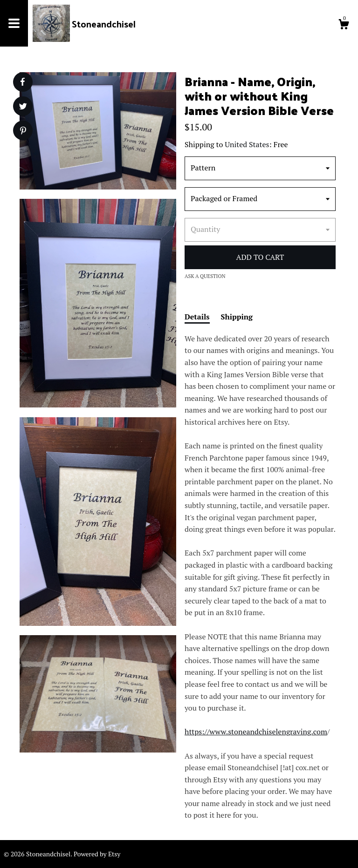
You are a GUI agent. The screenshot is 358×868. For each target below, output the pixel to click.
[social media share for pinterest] (23, 132)
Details (197, 317)
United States (247, 144)
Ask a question (205, 276)
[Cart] (344, 26)
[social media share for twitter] (23, 107)
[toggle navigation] (14, 23)
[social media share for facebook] (22, 82)
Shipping (237, 317)
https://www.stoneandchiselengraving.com (256, 732)
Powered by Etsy (97, 854)
